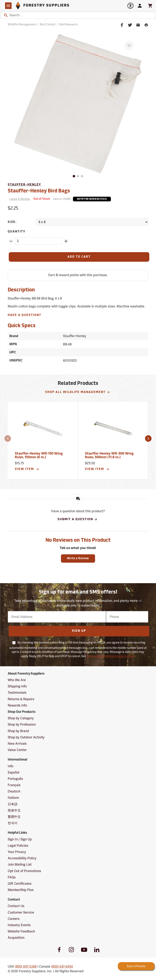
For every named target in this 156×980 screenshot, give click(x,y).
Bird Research (68, 24)
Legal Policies (18, 846)
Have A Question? (24, 315)
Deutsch (14, 791)
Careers (14, 919)
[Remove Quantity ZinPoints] (11, 241)
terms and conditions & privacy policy (110, 656)
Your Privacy (17, 852)
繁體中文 (14, 817)
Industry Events (19, 925)
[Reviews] (19, 199)
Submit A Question (77, 519)
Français (14, 785)
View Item (27, 469)
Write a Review (78, 558)
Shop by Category (21, 718)
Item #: (62, 199)
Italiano (13, 798)
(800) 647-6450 (62, 966)
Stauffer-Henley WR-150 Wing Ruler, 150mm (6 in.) (39, 456)
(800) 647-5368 (26, 966)
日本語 (13, 804)
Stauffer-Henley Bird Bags (39, 191)
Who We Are (17, 680)
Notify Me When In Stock (92, 199)
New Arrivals (17, 744)
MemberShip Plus (21, 890)
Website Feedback (21, 931)
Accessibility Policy (22, 858)
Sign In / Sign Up (20, 839)
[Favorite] (129, 46)
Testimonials (17, 693)
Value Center (17, 750)
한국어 (13, 823)
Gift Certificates (20, 884)
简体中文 (14, 810)
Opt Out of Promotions (24, 871)
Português (15, 779)
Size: (12, 222)
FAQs (12, 877)
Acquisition (16, 938)
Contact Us (16, 906)
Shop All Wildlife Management (78, 392)
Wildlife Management (22, 24)
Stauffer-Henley (24, 185)
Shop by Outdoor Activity (26, 737)
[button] (8, 438)
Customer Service (21, 912)
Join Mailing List (20, 864)
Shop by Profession (22, 724)
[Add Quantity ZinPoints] (66, 241)
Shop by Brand (18, 731)
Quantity (17, 232)
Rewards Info (17, 705)
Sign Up (79, 631)
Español (14, 772)
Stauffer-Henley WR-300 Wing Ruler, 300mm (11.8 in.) (109, 456)
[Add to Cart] (79, 257)
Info (11, 766)
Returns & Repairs (21, 699)
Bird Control (48, 24)
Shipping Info (17, 686)
